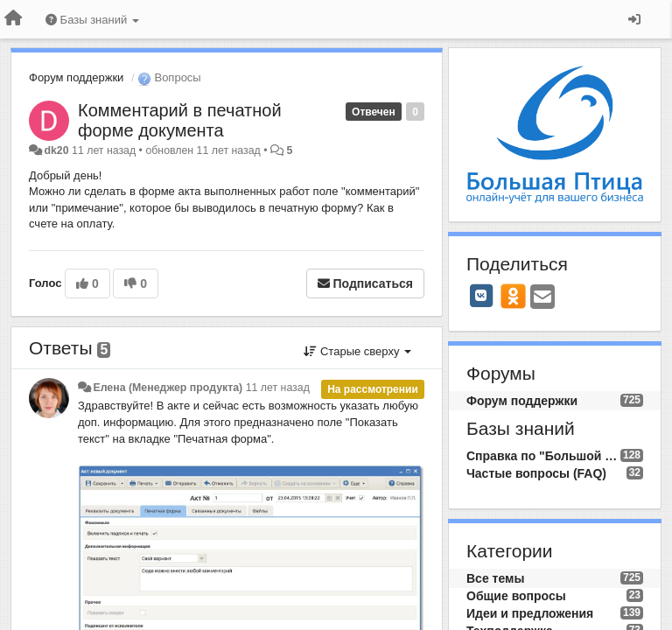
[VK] (481, 296)
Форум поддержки (76, 77)
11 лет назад (278, 388)
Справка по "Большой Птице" (543, 456)
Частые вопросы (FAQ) (536, 473)
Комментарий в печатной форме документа (180, 120)
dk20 (56, 150)
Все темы (495, 578)
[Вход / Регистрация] (634, 19)
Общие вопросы (516, 596)
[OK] (513, 296)
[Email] (542, 298)
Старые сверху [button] (357, 351)
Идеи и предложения (530, 613)
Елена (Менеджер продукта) (168, 388)
